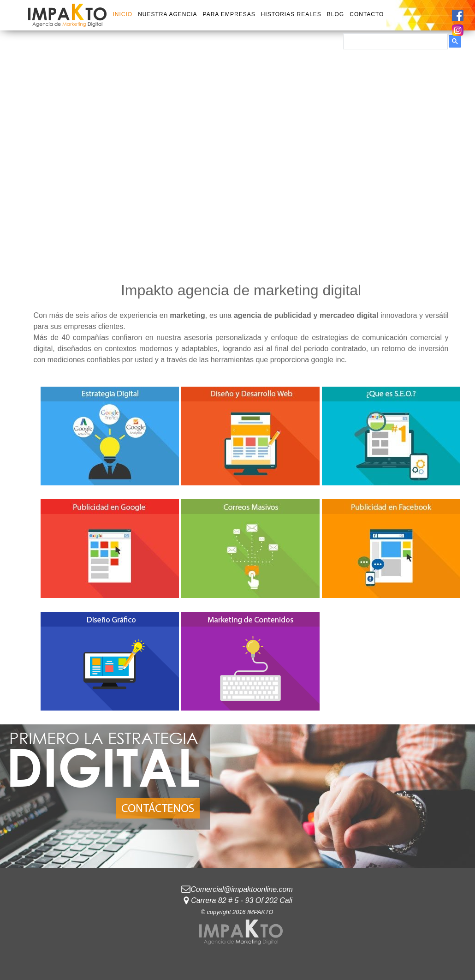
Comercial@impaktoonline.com (242, 889)
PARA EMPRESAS (229, 14)
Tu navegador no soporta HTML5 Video (237, 149)
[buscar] (395, 42)
